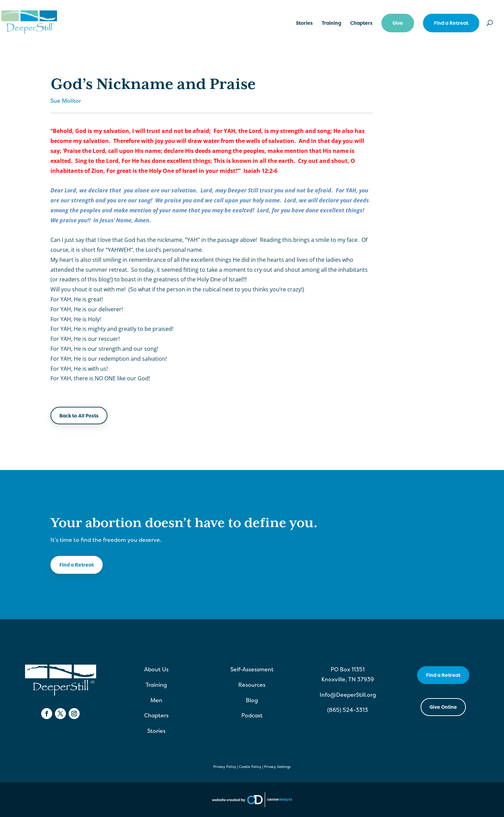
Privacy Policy (225, 767)
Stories (304, 23)
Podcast (252, 715)
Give (398, 23)
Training (331, 23)
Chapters (361, 23)
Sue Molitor (66, 101)
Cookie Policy (250, 767)
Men (156, 700)
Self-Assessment (252, 669)
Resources (252, 685)
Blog (252, 700)
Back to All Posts (79, 416)
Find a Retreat (451, 23)
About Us (156, 669)
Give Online (443, 707)
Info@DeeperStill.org (348, 695)
